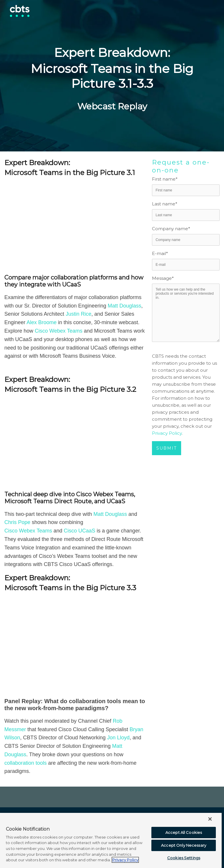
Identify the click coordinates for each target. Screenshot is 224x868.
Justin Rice (78, 314)
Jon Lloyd (118, 738)
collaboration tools (26, 763)
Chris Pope (17, 522)
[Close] (210, 819)
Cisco (42, 331)
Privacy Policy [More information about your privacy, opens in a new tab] (125, 860)
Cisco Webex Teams (28, 531)
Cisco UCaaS (79, 531)
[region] (111, 840)
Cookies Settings (184, 858)
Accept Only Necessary (184, 845)
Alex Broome (42, 322)
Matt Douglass (124, 306)
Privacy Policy (167, 433)
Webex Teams (66, 331)
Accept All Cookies (184, 832)
